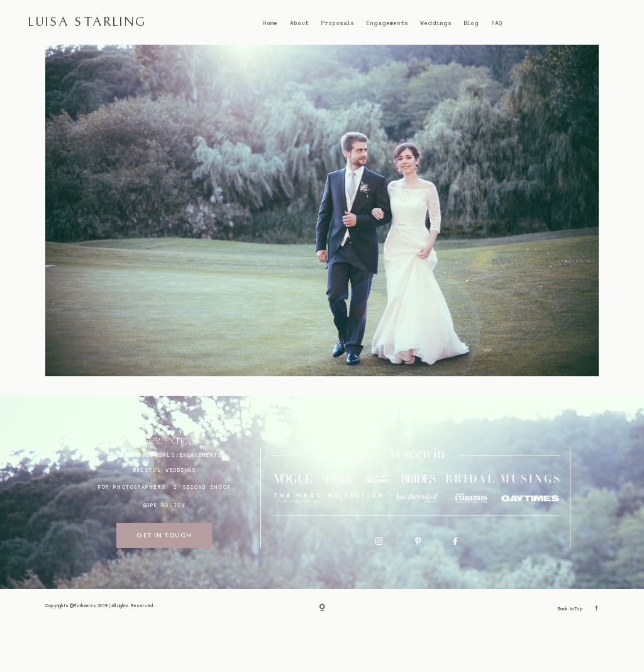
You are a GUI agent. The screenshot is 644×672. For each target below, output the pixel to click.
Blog (471, 23)
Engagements (387, 23)
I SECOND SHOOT (202, 532)
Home (270, 23)
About (299, 23)
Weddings (436, 23)
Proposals (337, 23)
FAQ (497, 23)
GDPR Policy (165, 550)
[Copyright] (322, 653)
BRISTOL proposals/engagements (164, 500)
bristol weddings (164, 515)
